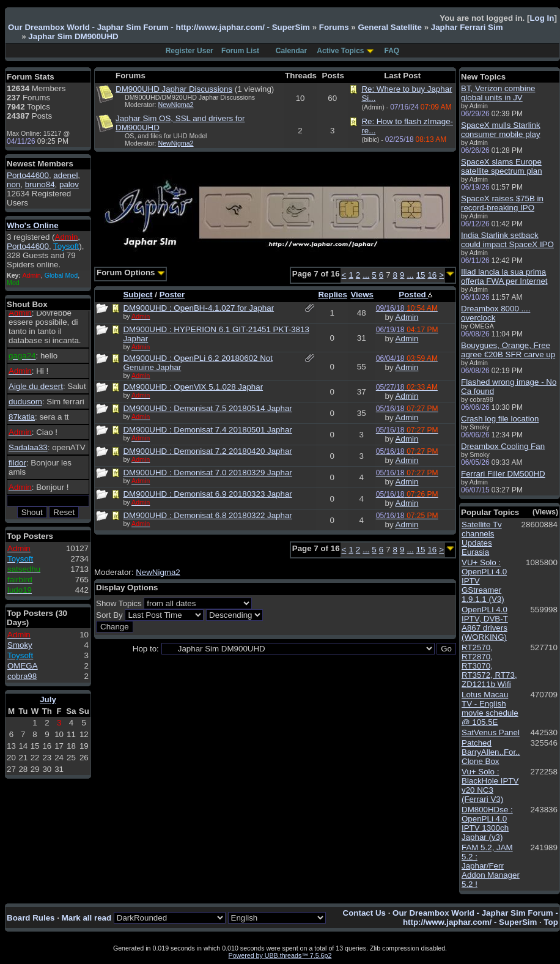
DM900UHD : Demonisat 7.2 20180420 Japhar (207, 451)
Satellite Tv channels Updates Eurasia (482, 538)
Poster (172, 295)
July (48, 699)
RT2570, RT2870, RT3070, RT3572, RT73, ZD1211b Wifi (489, 666)
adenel (65, 175)
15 (421, 275)
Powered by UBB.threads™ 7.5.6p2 (280, 955)
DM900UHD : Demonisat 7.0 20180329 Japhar (207, 473)
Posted (415, 295)
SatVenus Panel (491, 732)
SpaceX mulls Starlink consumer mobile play (501, 130)
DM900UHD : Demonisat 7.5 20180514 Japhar (207, 408)
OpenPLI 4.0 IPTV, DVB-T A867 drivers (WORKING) (485, 623)
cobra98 (22, 676)
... (366, 275)
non (13, 184)
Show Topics (119, 603)
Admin (407, 317)
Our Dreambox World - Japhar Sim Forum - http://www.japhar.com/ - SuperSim (159, 27)
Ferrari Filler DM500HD (503, 474)
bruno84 (40, 184)
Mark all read (87, 918)
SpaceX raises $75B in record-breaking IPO (502, 203)
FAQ (392, 51)
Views (362, 295)
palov (69, 184)
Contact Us (364, 913)
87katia (22, 417)
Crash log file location (500, 419)
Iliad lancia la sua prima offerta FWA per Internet (504, 276)
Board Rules (31, 918)
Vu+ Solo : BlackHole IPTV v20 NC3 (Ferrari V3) (490, 785)
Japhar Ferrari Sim (467, 27)
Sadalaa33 (28, 447)
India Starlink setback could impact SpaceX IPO (507, 240)
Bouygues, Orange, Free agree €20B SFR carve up (508, 350)
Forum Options (131, 273)
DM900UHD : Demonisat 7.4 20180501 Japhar (207, 430)
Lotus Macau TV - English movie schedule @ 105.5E (490, 708)
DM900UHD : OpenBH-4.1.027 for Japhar (198, 308)
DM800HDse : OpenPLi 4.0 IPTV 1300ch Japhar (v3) (487, 823)
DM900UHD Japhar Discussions (174, 89)
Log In (542, 18)
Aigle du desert (36, 386)
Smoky (20, 645)
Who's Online (33, 225)
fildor (17, 463)
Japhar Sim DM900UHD (73, 36)
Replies (332, 295)
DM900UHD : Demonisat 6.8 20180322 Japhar (207, 515)
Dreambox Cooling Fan (503, 446)
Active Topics (340, 51)
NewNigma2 (176, 105)
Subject (138, 295)
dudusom (25, 402)
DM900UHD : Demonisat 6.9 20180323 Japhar (207, 494)
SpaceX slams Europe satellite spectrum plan (502, 166)
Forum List (240, 51)
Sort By (109, 615)
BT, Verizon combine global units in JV (498, 93)
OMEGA (23, 666)
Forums (334, 27)
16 (432, 275)
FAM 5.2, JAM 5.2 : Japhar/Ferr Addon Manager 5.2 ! (491, 866)
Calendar (291, 51)
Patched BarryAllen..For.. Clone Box (491, 752)
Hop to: (146, 649)
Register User (190, 51)
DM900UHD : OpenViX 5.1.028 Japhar (193, 387)
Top (551, 922)
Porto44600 (28, 175)
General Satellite (389, 27)
